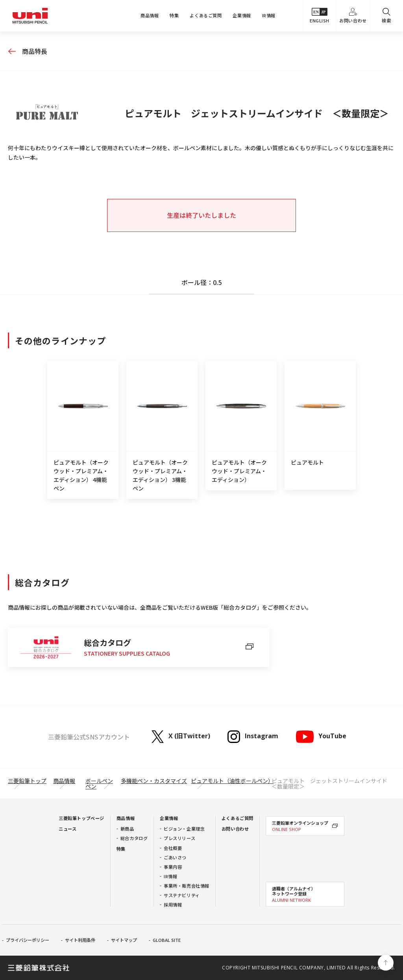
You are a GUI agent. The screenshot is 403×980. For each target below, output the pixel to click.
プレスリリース (179, 838)
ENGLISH (320, 16)
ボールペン (99, 781)
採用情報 (173, 905)
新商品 (127, 829)
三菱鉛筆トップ (27, 781)
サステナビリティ (182, 895)
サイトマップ (124, 940)
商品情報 (150, 15)
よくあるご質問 (206, 15)
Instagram (253, 737)
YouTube (321, 737)
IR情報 (269, 15)
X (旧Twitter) (181, 737)
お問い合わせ (353, 16)
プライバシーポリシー (28, 940)
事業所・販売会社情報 (187, 886)
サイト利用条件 (80, 940)
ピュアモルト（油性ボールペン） (232, 781)
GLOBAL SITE (167, 940)
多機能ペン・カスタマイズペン (136, 783)
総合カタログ (134, 838)
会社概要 (173, 848)
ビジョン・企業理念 (184, 829)
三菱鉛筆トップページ (81, 818)
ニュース (67, 829)
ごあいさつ (175, 857)
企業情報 (242, 15)
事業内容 (173, 867)
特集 (174, 15)
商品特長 (35, 51)
